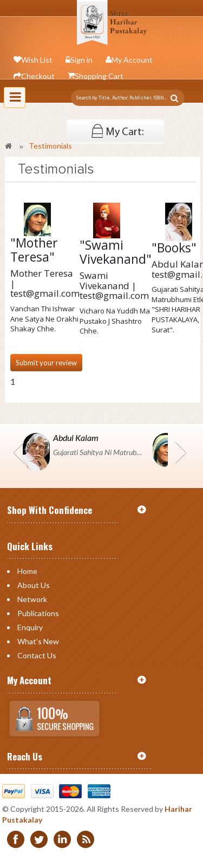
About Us (34, 585)
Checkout (38, 76)
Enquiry (30, 627)
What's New (38, 641)
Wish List (37, 60)
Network (32, 599)
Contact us (37, 655)
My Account (132, 60)
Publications (38, 613)
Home (27, 571)
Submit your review (46, 363)
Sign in (81, 60)
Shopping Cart (99, 76)
